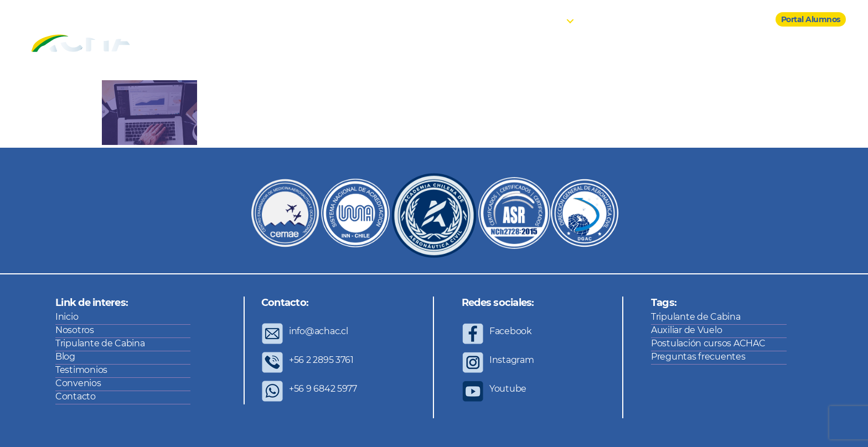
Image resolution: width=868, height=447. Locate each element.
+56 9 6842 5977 (323, 389)
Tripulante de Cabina (100, 343)
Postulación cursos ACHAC (708, 343)
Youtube (508, 389)
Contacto (745, 20)
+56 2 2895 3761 (321, 360)
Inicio (466, 20)
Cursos (549, 20)
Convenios (695, 20)
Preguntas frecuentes (698, 357)
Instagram (512, 360)
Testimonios (640, 20)
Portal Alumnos (811, 19)
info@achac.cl (319, 331)
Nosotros (507, 20)
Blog (596, 20)
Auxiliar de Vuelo (686, 330)
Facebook (511, 331)
